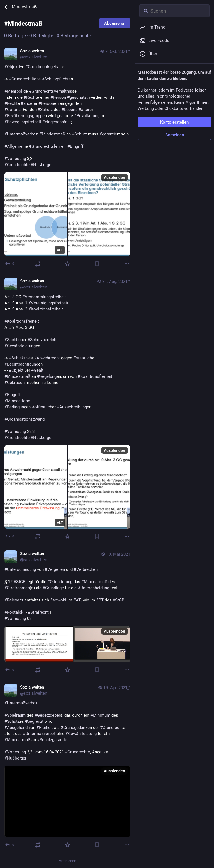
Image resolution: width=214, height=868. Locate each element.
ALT (60, 250)
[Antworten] (10, 264)
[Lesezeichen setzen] (97, 264)
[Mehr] (127, 264)
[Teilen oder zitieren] (38, 264)
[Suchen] (174, 11)
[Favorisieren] (67, 264)
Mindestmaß (24, 7)
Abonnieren (115, 23)
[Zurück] (6, 7)
